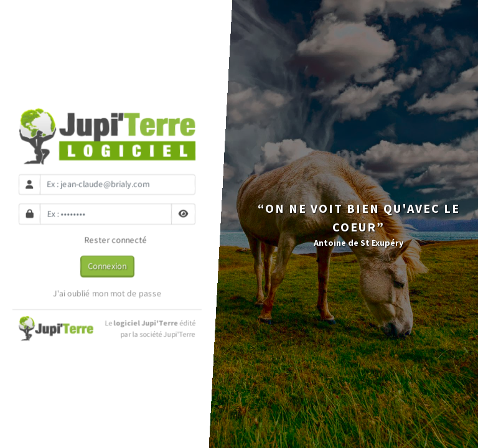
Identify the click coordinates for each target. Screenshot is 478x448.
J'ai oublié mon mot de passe (107, 293)
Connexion (107, 266)
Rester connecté (107, 240)
